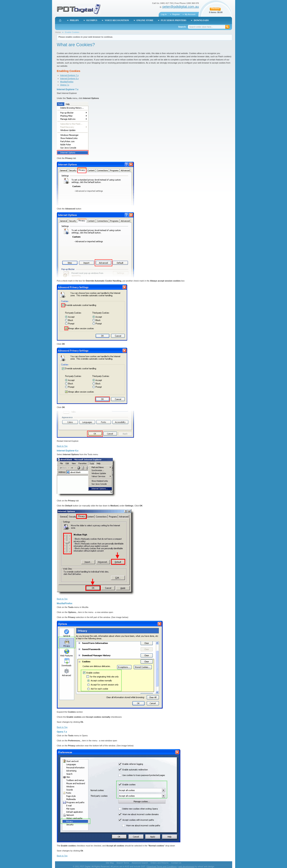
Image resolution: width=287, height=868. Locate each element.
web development (186, 867)
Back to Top (62, 446)
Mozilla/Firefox (67, 82)
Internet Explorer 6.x (69, 78)
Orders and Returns (160, 863)
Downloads (201, 20)
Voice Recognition (117, 20)
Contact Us (176, 863)
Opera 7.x (65, 85)
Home (58, 32)
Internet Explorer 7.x (69, 75)
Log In (164, 14)
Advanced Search (140, 863)
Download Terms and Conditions (162, 867)
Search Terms (123, 863)
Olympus (92, 20)
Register (176, 14)
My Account (190, 14)
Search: (182, 27)
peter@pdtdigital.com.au (181, 7)
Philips (74, 20)
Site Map (110, 863)
